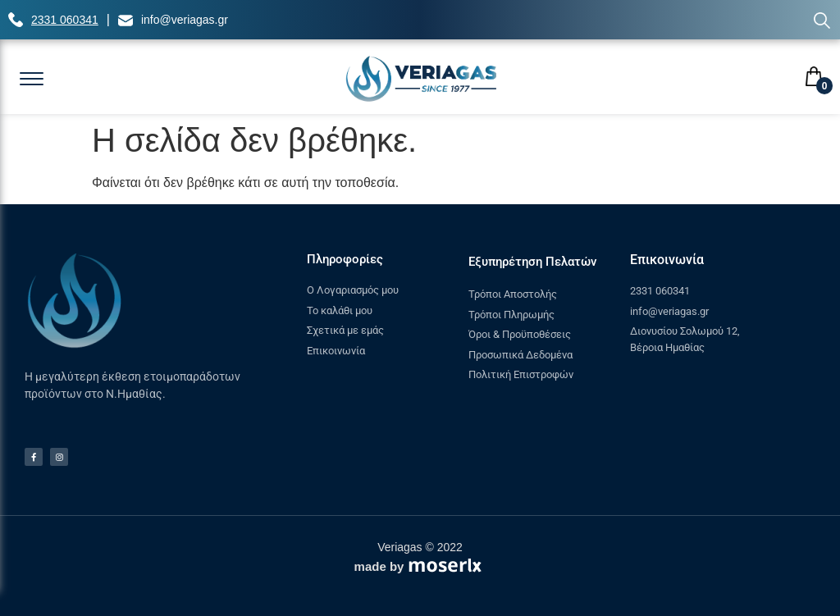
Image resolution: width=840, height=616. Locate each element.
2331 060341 (65, 20)
